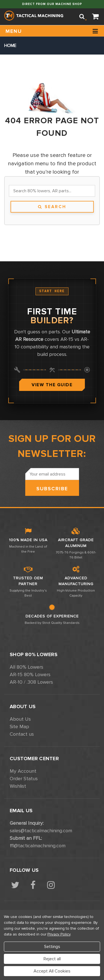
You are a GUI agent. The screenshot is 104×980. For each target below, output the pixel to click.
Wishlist (18, 786)
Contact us (22, 734)
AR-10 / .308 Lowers (31, 682)
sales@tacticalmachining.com (41, 831)
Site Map (19, 727)
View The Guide (52, 385)
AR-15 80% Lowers (30, 674)
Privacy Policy (59, 934)
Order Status (24, 779)
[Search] (82, 17)
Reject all (52, 959)
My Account (23, 771)
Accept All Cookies (52, 971)
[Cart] (96, 17)
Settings (52, 947)
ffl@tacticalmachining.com (38, 846)
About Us (20, 719)
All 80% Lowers (26, 667)
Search (52, 207)
